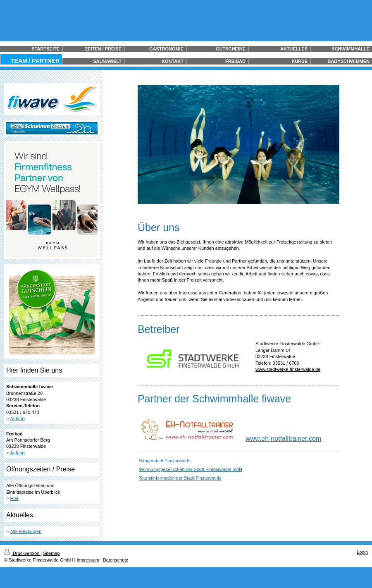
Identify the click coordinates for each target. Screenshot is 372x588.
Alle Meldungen (26, 531)
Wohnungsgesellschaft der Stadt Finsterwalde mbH (191, 469)
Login (362, 552)
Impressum (88, 560)
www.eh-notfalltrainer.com (283, 439)
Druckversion (22, 553)
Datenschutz (116, 560)
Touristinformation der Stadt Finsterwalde (180, 478)
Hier (14, 498)
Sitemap (51, 553)
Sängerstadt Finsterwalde (165, 461)
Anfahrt (18, 418)
